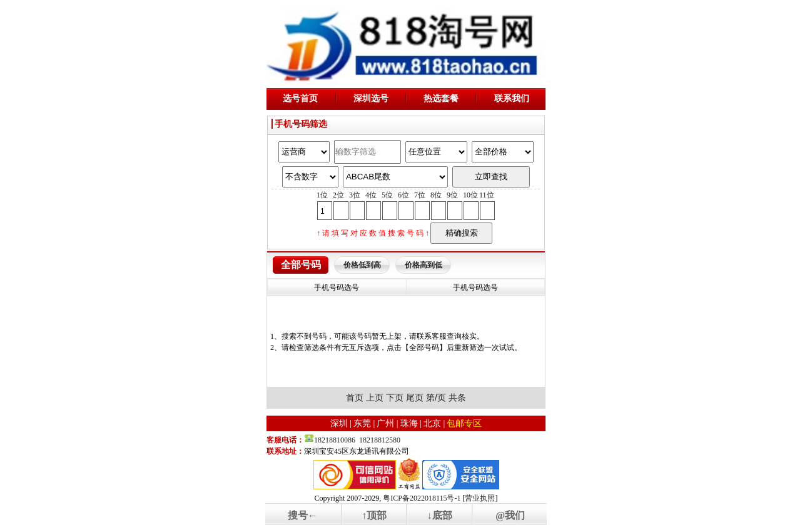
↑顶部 (374, 515)
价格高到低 (424, 265)
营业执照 (480, 498)
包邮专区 (464, 423)
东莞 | (364, 423)
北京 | (434, 423)
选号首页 (300, 98)
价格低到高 (362, 265)
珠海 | (411, 423)
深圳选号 (371, 98)
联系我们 (512, 98)
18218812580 (380, 440)
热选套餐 (441, 98)
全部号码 (301, 265)
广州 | (387, 423)
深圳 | (341, 423)
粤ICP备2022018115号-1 (422, 498)
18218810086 (335, 440)
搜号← (303, 515)
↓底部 (440, 515)
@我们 (510, 515)
